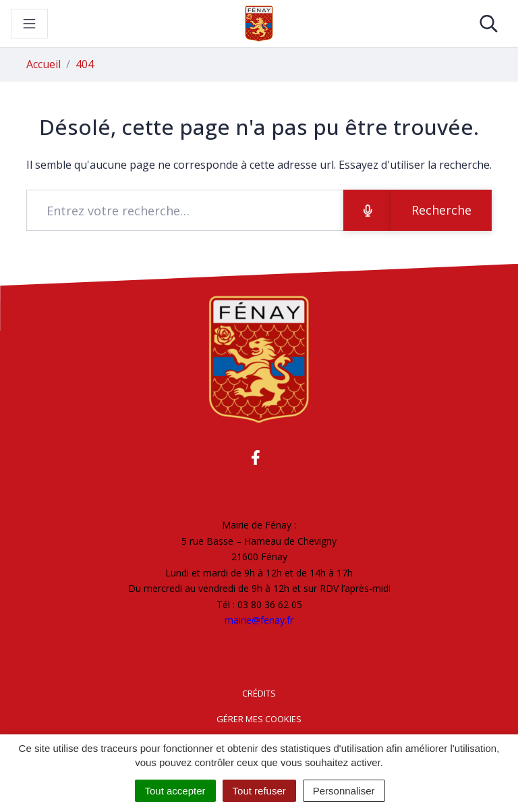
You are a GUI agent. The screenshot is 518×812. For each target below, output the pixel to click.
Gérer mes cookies (259, 719)
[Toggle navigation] (29, 24)
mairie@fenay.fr (259, 620)
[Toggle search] (489, 24)
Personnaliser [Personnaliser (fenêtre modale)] (344, 791)
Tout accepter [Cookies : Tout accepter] (175, 791)
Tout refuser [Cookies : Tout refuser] (259, 791)
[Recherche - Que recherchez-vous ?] (185, 210)
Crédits (259, 693)
